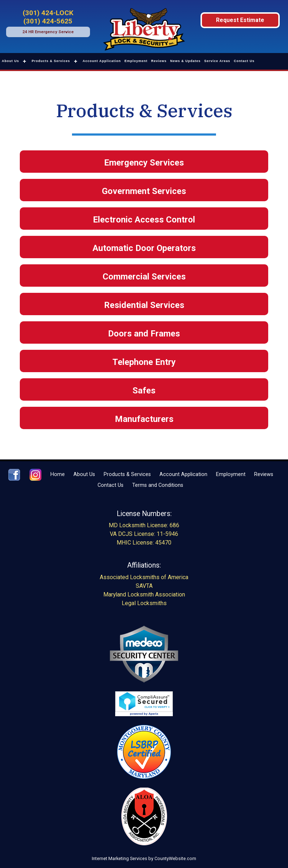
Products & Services (51, 61)
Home (58, 474)
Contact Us (244, 61)
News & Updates (186, 61)
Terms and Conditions (158, 485)
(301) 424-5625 (48, 21)
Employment (136, 61)
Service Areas (217, 61)
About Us (10, 61)
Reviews (159, 61)
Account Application (102, 61)
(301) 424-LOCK (48, 13)
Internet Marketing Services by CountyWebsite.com (144, 858)
